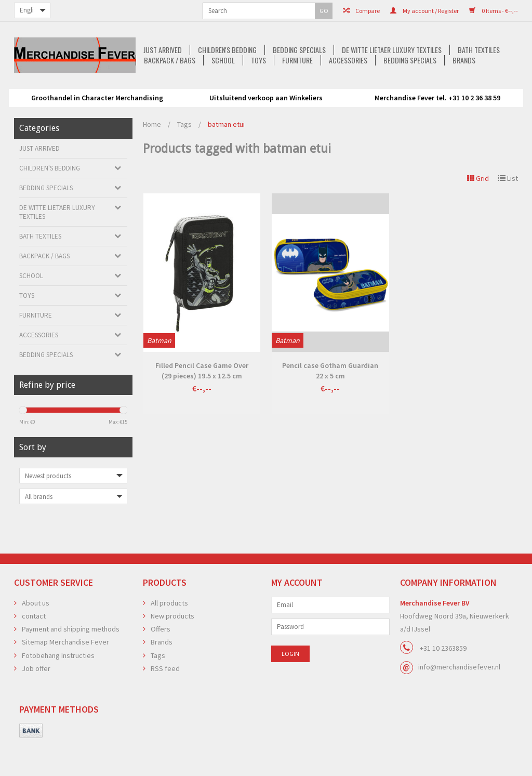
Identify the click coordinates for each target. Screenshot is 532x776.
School (491, 89)
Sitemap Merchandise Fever (65, 674)
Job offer (36, 701)
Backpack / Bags (436, 89)
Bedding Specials (189, 89)
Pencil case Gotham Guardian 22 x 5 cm (330, 403)
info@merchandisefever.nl (459, 699)
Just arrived (49, 89)
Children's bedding (115, 89)
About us (36, 635)
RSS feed (165, 701)
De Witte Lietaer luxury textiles (283, 89)
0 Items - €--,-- (408, 11)
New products (172, 648)
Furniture (199, 99)
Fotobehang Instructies (58, 688)
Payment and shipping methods (71, 661)
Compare (276, 11)
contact (34, 648)
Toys (159, 99)
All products (169, 635)
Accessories (251, 99)
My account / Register (339, 11)
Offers (161, 661)
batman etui (226, 156)
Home (152, 156)
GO (135, 11)
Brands (370, 99)
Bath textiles (371, 89)
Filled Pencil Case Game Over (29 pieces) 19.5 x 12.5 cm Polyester (202, 403)
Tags (184, 156)
